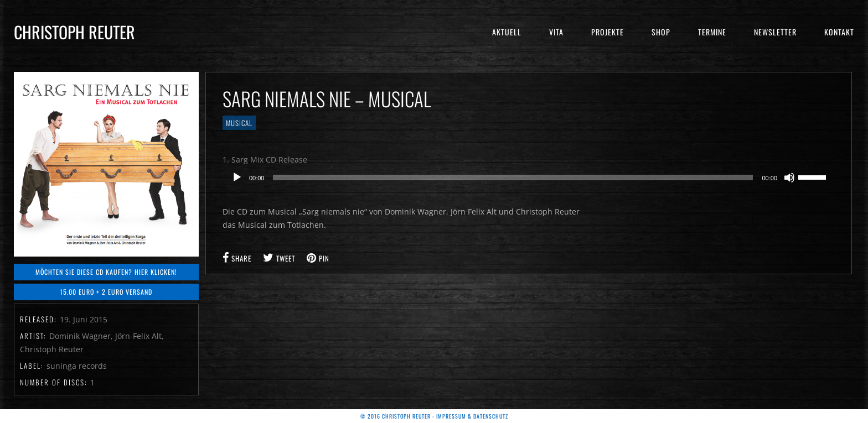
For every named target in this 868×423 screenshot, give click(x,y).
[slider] (513, 177)
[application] (529, 177)
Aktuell (507, 32)
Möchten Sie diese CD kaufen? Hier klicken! (106, 272)
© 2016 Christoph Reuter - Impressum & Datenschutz (434, 416)
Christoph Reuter (74, 32)
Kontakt (839, 32)
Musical (239, 123)
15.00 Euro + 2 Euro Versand (106, 292)
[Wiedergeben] (237, 177)
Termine (712, 32)
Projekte (608, 32)
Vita (556, 32)
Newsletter (775, 32)
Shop (661, 32)
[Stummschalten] (789, 177)
